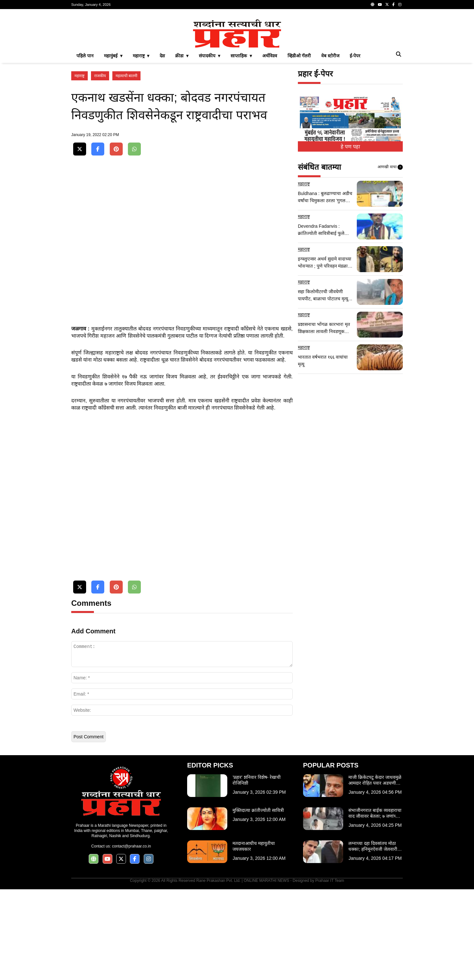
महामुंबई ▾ (113, 146)
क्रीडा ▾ (182, 146)
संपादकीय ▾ (209, 146)
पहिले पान (85, 146)
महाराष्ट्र (79, 167)
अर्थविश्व (270, 146)
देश (162, 146)
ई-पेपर (355, 146)
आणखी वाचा (390, 258)
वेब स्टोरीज (330, 146)
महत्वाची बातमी (126, 167)
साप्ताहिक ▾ (241, 146)
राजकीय (100, 167)
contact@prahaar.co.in (131, 937)
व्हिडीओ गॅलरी (299, 146)
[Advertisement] (237, 60)
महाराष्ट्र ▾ (141, 146)
